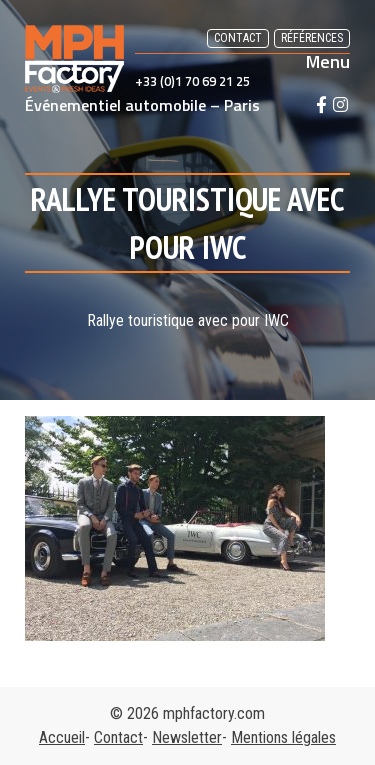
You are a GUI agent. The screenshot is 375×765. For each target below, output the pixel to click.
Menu (328, 62)
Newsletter (187, 737)
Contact (238, 38)
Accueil (62, 737)
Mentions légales (283, 737)
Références (312, 38)
